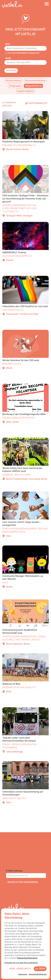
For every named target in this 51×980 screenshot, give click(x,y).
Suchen (11, 70)
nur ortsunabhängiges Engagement (24, 53)
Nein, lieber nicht (20, 969)
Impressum (23, 974)
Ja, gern (40, 969)
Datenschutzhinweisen (27, 958)
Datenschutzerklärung (38, 974)
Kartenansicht (36, 103)
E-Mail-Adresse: (14, 871)
